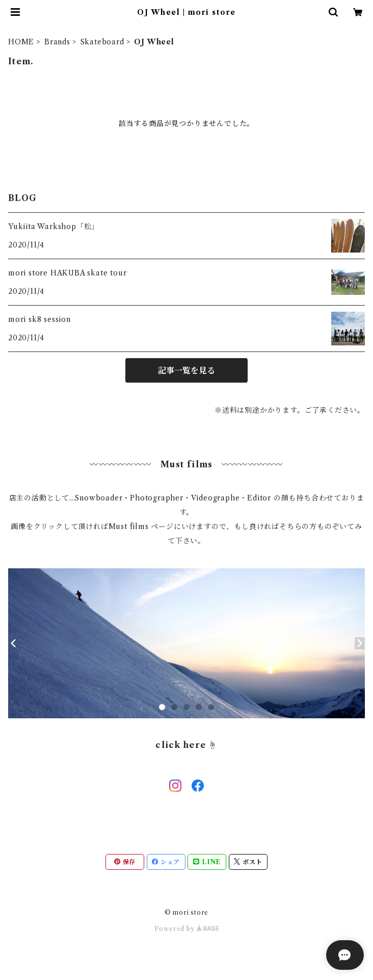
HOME (21, 42)
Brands (57, 42)
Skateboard (102, 42)
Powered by (187, 929)
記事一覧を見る (186, 370)
